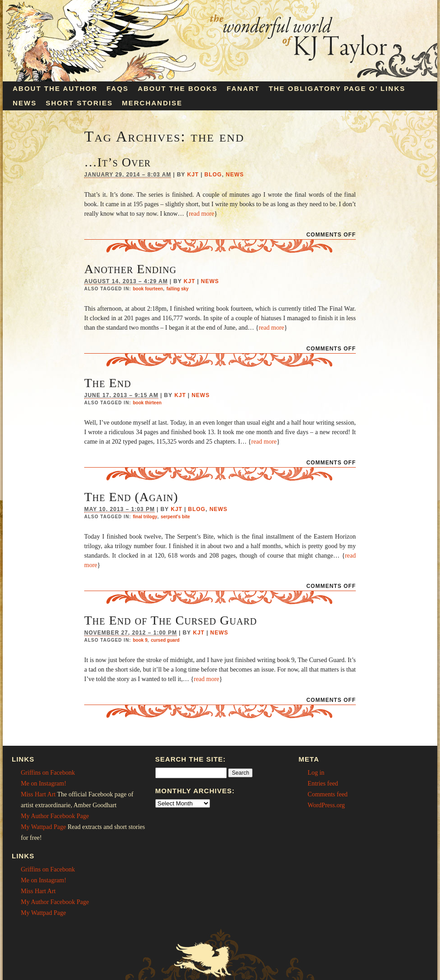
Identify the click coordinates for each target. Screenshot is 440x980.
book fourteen (148, 289)
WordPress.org (326, 805)
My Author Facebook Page (55, 816)
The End (108, 383)
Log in (316, 773)
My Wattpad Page (43, 827)
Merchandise (152, 103)
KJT (193, 175)
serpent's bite (175, 517)
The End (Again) (131, 497)
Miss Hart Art (38, 794)
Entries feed (323, 784)
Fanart (243, 88)
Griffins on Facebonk (48, 773)
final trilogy (145, 517)
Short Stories (79, 103)
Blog (213, 175)
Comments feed (328, 794)
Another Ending (130, 269)
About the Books (178, 88)
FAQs (117, 88)
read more (201, 214)
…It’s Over (117, 162)
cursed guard (165, 640)
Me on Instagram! (43, 784)
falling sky (178, 289)
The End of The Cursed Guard (171, 620)
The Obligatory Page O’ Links (337, 88)
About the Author (55, 88)
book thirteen (147, 403)
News (25, 103)
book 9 (140, 640)
